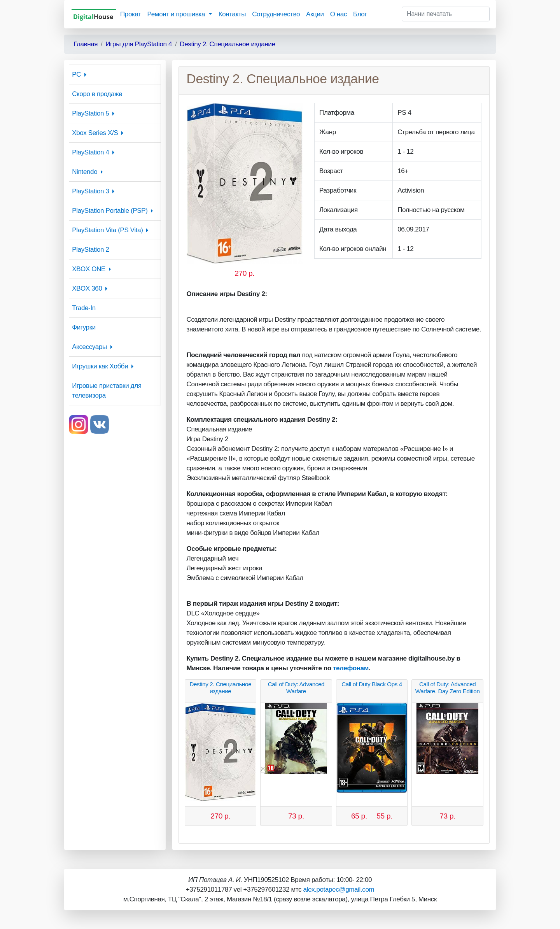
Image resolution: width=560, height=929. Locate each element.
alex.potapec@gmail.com (339, 890)
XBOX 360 (87, 288)
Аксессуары (89, 347)
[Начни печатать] (446, 14)
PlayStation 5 (90, 113)
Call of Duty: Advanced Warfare (296, 688)
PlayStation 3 (90, 191)
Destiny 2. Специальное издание (227, 44)
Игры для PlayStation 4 (139, 44)
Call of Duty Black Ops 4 (372, 684)
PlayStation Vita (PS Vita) (107, 230)
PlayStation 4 (90, 152)
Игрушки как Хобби (100, 366)
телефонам (351, 668)
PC (76, 74)
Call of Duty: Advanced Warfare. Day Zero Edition (448, 688)
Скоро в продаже (97, 94)
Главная (86, 44)
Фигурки (84, 327)
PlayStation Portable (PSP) (110, 211)
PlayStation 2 (90, 250)
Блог (360, 14)
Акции (315, 14)
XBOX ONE (89, 269)
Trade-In (84, 308)
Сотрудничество (276, 14)
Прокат (131, 14)
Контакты (232, 14)
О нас (339, 14)
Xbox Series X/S (95, 133)
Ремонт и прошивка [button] (177, 14)
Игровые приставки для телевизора (107, 391)
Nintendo (85, 172)
